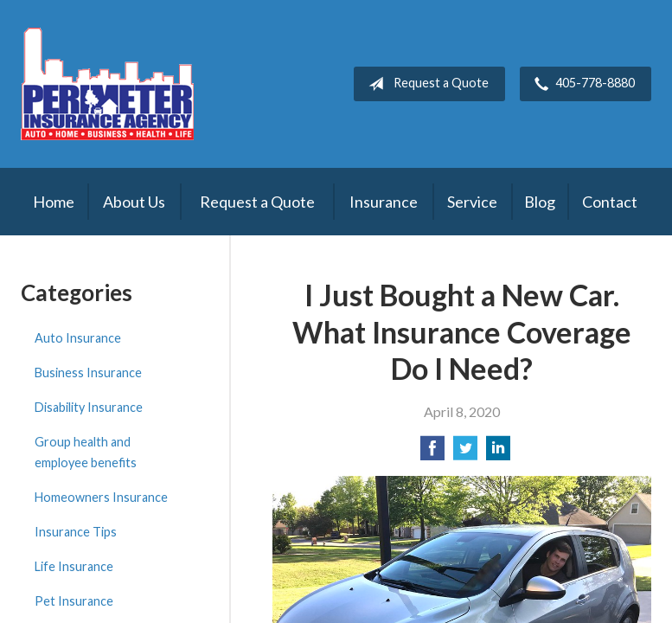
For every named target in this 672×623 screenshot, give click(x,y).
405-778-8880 (581, 84)
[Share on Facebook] (432, 453)
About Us (134, 202)
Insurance (384, 202)
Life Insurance (74, 566)
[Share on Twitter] (465, 453)
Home (54, 202)
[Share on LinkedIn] (498, 453)
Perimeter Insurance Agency (107, 84)
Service (472, 202)
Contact (610, 202)
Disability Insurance (89, 407)
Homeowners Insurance (101, 497)
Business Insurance (88, 373)
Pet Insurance (74, 601)
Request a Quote (425, 84)
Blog (540, 202)
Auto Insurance (78, 338)
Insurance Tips (76, 532)
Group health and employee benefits (86, 452)
